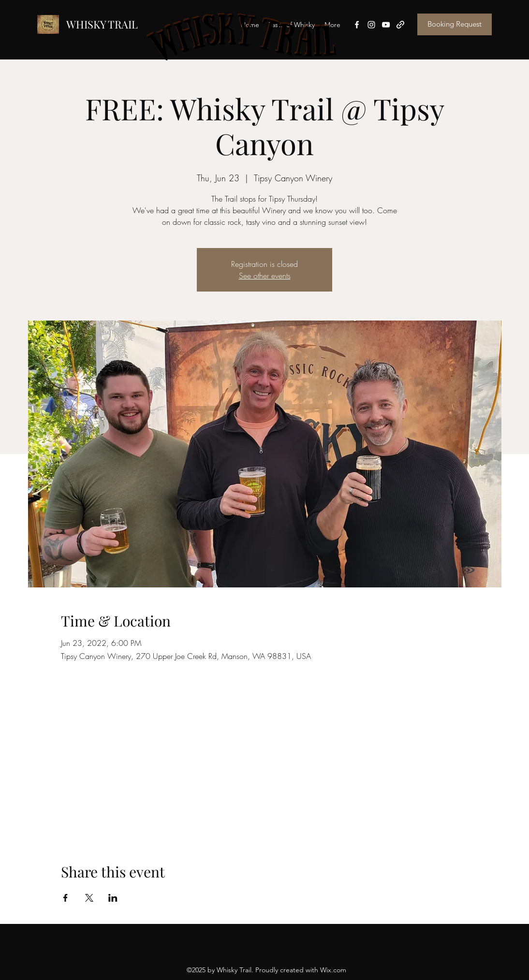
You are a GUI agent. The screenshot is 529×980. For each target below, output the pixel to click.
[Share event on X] (89, 898)
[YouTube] (386, 25)
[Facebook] (357, 25)
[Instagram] (371, 25)
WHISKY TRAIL (102, 24)
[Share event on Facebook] (66, 898)
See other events (265, 276)
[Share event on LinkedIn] (113, 898)
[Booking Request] (455, 24)
